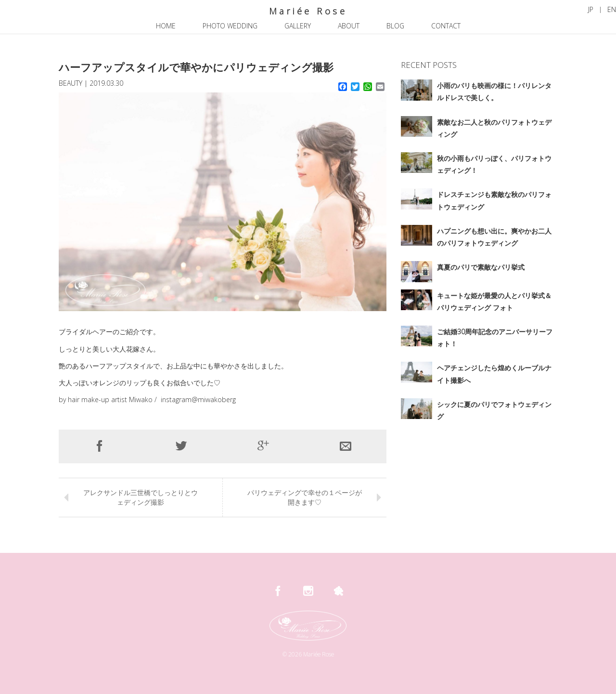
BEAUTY (71, 83)
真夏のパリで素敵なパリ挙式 (481, 267)
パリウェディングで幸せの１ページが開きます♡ (305, 497)
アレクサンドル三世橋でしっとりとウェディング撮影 (141, 497)
